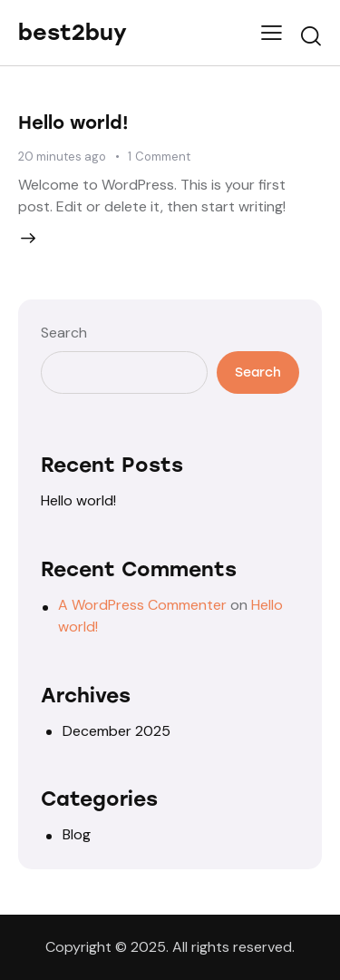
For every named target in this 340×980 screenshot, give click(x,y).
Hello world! (73, 122)
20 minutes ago (62, 157)
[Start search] (311, 35)
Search (64, 333)
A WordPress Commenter (142, 605)
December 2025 (117, 731)
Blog (77, 834)
